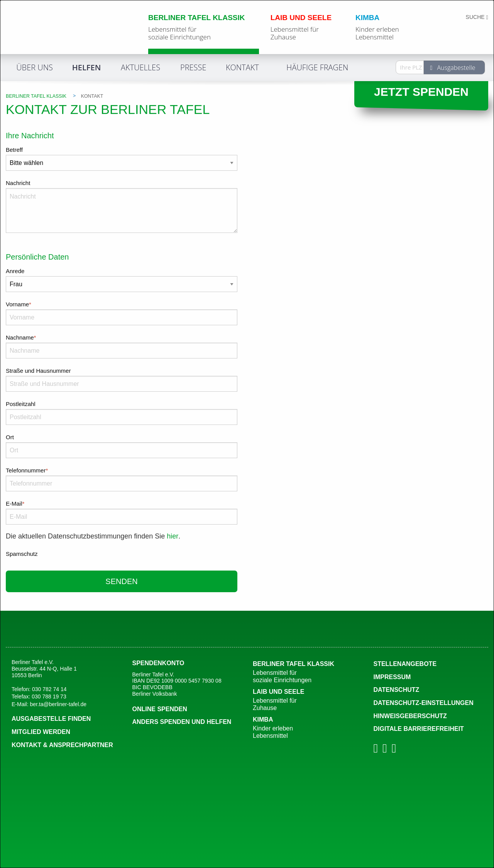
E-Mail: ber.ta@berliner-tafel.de (49, 704)
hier (173, 536)
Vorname (122, 303)
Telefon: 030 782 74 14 (39, 689)
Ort (10, 437)
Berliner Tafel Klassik (307, 672)
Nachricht (18, 183)
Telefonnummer (122, 469)
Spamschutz (22, 554)
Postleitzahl (21, 404)
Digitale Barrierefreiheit (419, 729)
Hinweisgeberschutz (410, 716)
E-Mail (122, 503)
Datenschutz (397, 690)
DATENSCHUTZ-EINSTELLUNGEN (424, 703)
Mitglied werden (41, 732)
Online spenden (160, 709)
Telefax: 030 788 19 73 (39, 696)
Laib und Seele (307, 700)
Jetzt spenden (421, 92)
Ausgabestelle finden (51, 719)
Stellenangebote (405, 664)
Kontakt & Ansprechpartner (62, 745)
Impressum (392, 677)
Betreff (14, 150)
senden (121, 581)
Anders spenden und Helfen (182, 722)
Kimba (307, 728)
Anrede (15, 271)
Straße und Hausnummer (38, 371)
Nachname (122, 336)
